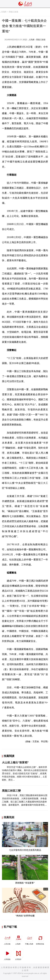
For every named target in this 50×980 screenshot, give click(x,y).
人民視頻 (7, 955)
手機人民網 (29, 939)
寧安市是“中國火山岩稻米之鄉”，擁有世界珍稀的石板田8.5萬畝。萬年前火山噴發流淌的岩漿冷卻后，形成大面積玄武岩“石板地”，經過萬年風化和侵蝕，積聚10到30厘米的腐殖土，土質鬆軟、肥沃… (25, 773)
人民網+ (18, 939)
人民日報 (7, 939)
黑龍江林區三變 (11, 791)
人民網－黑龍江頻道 (37, 40)
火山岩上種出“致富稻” (15, 762)
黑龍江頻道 (14, 12)
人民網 (3, 12)
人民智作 (18, 955)
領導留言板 (40, 939)
